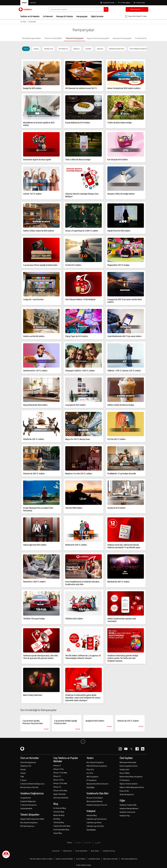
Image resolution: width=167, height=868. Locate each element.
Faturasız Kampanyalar (122, 38)
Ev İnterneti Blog (60, 808)
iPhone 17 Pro (59, 769)
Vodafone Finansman (127, 812)
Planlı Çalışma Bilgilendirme (129, 859)
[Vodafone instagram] (120, 749)
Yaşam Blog (58, 833)
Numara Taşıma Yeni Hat (29, 787)
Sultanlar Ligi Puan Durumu (97, 819)
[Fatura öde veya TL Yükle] (136, 16)
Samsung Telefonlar (61, 798)
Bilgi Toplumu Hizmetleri (111, 859)
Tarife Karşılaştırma (127, 794)
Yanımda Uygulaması (28, 762)
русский (88, 843)
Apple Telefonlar (60, 794)
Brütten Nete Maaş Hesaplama (131, 777)
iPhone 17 (57, 766)
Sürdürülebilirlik (26, 808)
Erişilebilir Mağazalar (28, 801)
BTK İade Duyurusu (27, 826)
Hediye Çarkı (124, 769)
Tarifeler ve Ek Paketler (30, 16)
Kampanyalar (82, 16)
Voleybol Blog (92, 815)
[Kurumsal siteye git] (33, 3)
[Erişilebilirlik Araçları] (107, 3)
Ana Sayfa (23, 22)
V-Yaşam (23, 780)
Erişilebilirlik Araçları (94, 859)
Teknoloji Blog (59, 822)
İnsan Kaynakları (81, 851)
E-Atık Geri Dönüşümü (29, 805)
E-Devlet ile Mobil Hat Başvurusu (32, 784)
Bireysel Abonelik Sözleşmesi (97, 784)
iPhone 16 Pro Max (60, 791)
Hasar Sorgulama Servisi (129, 766)
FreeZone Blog (59, 812)
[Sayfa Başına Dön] (83, 742)
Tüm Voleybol (91, 830)
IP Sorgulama (91, 780)
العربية (97, 843)
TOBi (22, 777)
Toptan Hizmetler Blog (62, 826)
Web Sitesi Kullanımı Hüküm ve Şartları (41, 859)
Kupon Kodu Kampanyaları (98, 38)
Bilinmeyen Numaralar (128, 762)
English (78, 843)
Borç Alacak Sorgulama (29, 823)
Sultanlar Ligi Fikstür (94, 823)
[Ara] (106, 9)
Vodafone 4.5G (26, 766)
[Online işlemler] (137, 9)
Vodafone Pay (125, 816)
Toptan (23, 773)
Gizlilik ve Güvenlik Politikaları (64, 859)
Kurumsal (56, 851)
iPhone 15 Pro (59, 780)
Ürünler (23, 769)
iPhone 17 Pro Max (60, 773)
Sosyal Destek (26, 798)
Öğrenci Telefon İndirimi (129, 784)
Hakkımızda (67, 851)
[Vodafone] (22, 749)
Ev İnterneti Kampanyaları (146, 38)
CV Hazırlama (125, 780)
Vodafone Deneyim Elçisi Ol (97, 805)
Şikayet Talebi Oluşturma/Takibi (32, 819)
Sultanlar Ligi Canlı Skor (95, 826)
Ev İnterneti (48, 16)
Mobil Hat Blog (59, 815)
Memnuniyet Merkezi (95, 801)
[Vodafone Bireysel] (24, 3)
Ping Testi (90, 769)
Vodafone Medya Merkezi (129, 808)
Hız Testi (90, 773)
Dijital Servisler (97, 16)
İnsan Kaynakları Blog (61, 830)
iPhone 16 (57, 787)
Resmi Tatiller (125, 773)
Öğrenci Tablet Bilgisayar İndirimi (132, 787)
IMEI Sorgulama (92, 777)
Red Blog (57, 819)
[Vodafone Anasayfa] (25, 9)
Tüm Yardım (91, 787)
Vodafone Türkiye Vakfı (128, 805)
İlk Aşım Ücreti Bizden (95, 798)
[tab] (31, 38)
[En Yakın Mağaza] (124, 3)
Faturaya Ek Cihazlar (64, 16)
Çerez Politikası (81, 859)
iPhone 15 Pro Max (60, 783)
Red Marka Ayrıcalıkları (31, 38)
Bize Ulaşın (95, 851)
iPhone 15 (57, 776)
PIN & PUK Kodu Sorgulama (97, 766)
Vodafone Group (109, 851)
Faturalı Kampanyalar (75, 38)
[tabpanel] (83, 377)
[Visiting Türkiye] (139, 3)
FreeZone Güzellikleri (53, 38)
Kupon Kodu (124, 791)
